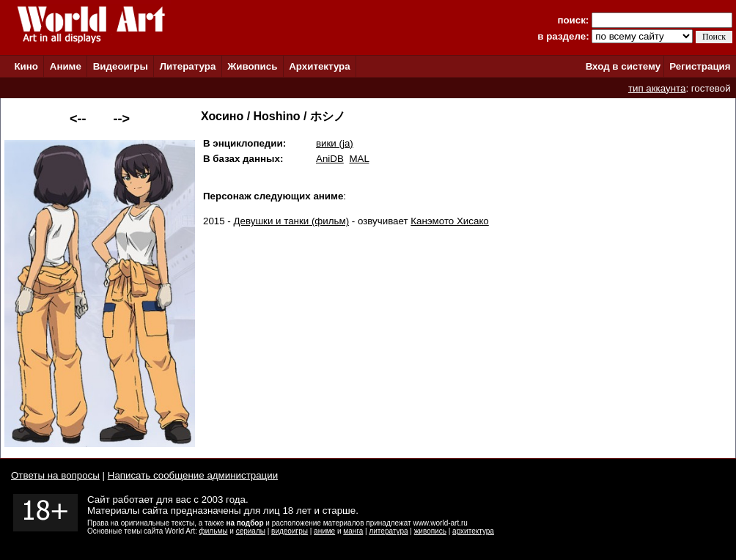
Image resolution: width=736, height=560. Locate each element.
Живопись (252, 66)
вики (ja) (335, 143)
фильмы (214, 531)
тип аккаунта (657, 88)
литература (388, 531)
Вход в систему (623, 66)
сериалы (251, 531)
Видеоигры (121, 66)
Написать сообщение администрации (193, 475)
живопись (430, 531)
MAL (359, 159)
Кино (26, 66)
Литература (188, 66)
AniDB (330, 159)
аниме (324, 531)
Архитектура (319, 66)
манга (353, 531)
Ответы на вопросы (55, 475)
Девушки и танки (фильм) (292, 221)
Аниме (66, 66)
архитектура (473, 531)
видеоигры (290, 531)
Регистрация (700, 66)
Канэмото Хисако (450, 221)
